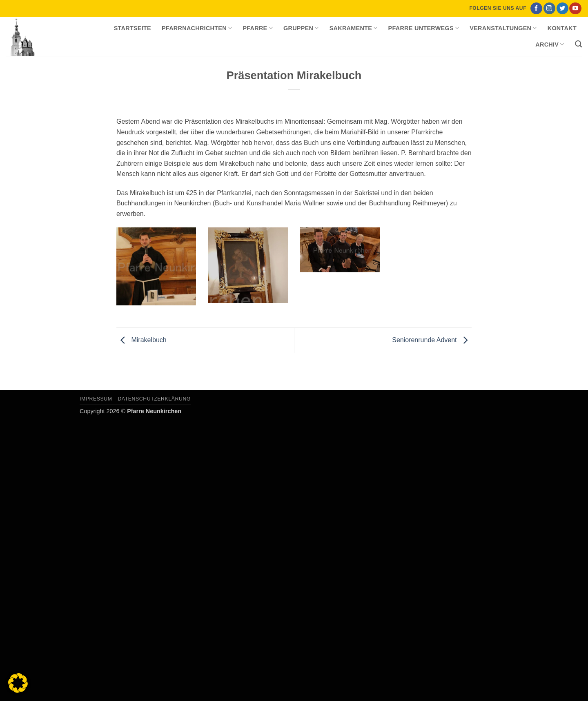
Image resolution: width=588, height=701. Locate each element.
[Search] (578, 44)
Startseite (133, 28)
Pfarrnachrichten (197, 28)
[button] (18, 683)
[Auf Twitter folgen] (562, 9)
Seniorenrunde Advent (432, 340)
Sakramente (354, 28)
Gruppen (301, 28)
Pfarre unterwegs (424, 28)
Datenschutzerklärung (154, 399)
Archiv (550, 44)
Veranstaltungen (503, 28)
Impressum (96, 399)
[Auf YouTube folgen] (575, 9)
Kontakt (562, 28)
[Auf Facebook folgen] (536, 9)
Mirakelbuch (141, 340)
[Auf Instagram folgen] (549, 9)
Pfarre (258, 28)
